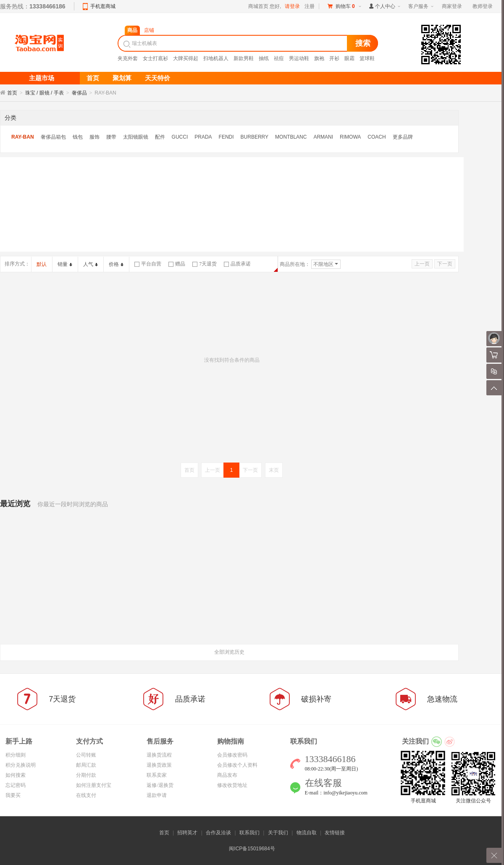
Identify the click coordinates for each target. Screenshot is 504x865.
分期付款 (86, 775)
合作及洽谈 (218, 833)
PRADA (203, 137)
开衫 (334, 58)
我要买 (13, 795)
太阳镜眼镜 (136, 137)
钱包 (78, 137)
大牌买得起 (186, 58)
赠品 (177, 264)
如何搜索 (16, 775)
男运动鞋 (299, 58)
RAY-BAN (23, 137)
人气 (91, 264)
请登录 (292, 6)
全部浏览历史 (229, 652)
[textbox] (234, 43)
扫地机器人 (216, 58)
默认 (42, 264)
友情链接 (335, 833)
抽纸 (264, 58)
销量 (65, 264)
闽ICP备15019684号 (252, 849)
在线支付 (86, 795)
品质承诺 (237, 264)
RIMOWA (350, 137)
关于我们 (278, 833)
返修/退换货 (160, 785)
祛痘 (279, 58)
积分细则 (16, 755)
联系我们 (249, 833)
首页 (12, 93)
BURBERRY (255, 137)
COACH (377, 137)
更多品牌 (403, 137)
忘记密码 (16, 785)
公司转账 (86, 755)
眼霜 (349, 58)
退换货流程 (159, 755)
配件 (160, 137)
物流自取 (307, 833)
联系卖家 (157, 775)
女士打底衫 (155, 58)
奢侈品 (79, 93)
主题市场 (42, 78)
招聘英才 (187, 833)
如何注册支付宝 (94, 785)
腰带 (111, 137)
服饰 (94, 137)
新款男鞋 (244, 58)
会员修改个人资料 (237, 765)
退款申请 (157, 795)
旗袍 (319, 58)
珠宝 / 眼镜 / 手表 (45, 93)
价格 (116, 264)
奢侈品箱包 (53, 137)
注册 (310, 6)
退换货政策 (159, 765)
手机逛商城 (103, 6)
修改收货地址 (232, 785)
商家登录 (452, 6)
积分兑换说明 (21, 765)
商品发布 (227, 775)
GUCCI (180, 137)
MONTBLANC (291, 137)
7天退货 (205, 264)
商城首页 (258, 6)
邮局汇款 (86, 765)
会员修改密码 (232, 755)
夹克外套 (128, 58)
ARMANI (323, 137)
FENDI (226, 137)
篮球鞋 (367, 58)
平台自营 (148, 264)
